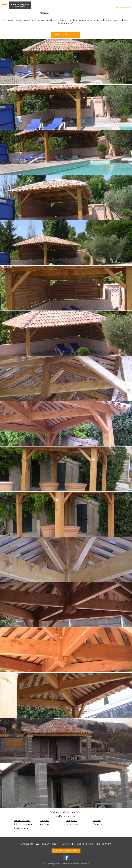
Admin (76, 864)
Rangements (73, 824)
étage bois (72, 821)
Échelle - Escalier (22, 821)
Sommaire (85, 864)
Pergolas (44, 821)
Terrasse (97, 821)
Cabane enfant (21, 828)
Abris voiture (46, 824)
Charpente (98, 824)
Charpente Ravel (73, 812)
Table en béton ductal (25, 824)
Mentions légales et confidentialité (57, 864)
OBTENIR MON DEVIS (67, 34)
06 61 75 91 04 (103, 844)
